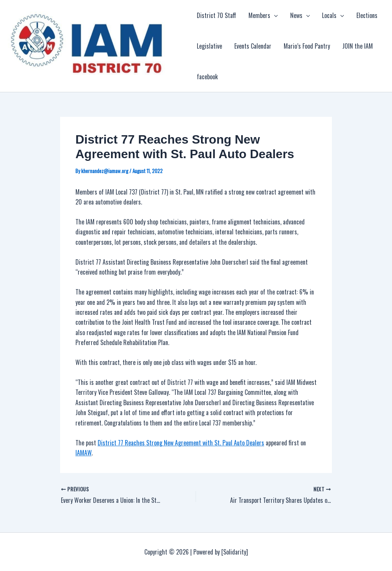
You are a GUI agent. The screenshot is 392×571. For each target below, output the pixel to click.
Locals (333, 15)
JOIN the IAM (358, 46)
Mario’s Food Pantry (307, 46)
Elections (367, 15)
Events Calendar (253, 46)
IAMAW (83, 453)
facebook (207, 77)
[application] (274, 15)
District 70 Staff (216, 15)
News (300, 15)
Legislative (209, 46)
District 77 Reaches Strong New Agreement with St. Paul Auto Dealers (181, 443)
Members (263, 15)
